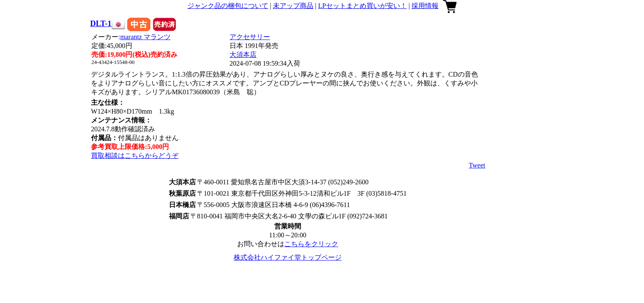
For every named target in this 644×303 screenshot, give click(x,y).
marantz (146, 37)
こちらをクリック (311, 244)
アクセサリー (250, 37)
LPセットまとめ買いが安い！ (362, 6)
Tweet (477, 165)
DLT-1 (101, 23)
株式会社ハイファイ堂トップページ (288, 257)
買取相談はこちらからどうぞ (135, 155)
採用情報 (425, 6)
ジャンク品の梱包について (228, 6)
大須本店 (243, 54)
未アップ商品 (293, 6)
